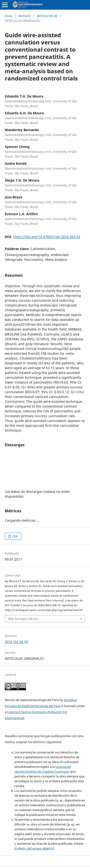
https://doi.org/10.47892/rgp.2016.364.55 (47, 237)
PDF (15, 536)
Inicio (9, 16)
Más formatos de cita (23, 619)
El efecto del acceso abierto (34, 848)
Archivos (25, 16)
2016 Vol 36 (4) (47, 16)
